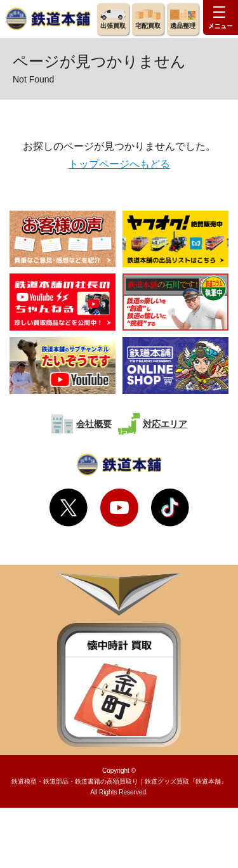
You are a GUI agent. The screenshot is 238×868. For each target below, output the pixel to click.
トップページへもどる (119, 164)
